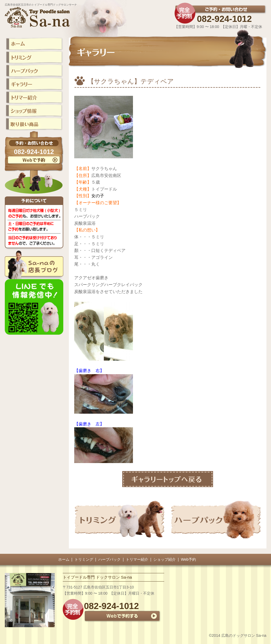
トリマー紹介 (137, 559)
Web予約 (189, 559)
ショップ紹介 (164, 559)
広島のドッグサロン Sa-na (244, 635)
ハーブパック (109, 559)
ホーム (64, 559)
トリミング (84, 559)
